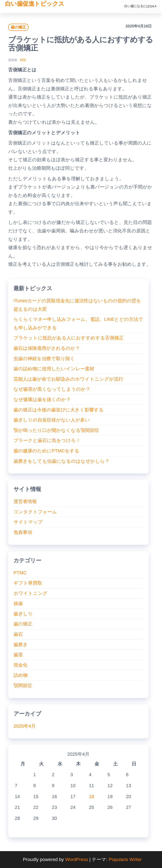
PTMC (20, 573)
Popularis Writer (125, 859)
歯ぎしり (23, 614)
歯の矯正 (18, 27)
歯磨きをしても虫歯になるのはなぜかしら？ (61, 461)
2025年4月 (25, 726)
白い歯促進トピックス (35, 4)
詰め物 (21, 675)
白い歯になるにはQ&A (141, 6)
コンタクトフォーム (35, 512)
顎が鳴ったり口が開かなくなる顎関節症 (56, 430)
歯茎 (18, 655)
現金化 (20, 665)
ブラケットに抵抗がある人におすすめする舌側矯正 (69, 338)
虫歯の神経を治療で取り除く (44, 359)
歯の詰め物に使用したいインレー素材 (54, 369)
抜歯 (18, 603)
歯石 (18, 634)
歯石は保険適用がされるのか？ (47, 348)
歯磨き (21, 645)
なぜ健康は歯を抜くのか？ (42, 399)
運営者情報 (25, 501)
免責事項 (23, 532)
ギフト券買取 (28, 583)
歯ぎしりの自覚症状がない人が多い (52, 420)
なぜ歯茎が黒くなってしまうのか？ (52, 389)
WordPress (77, 859)
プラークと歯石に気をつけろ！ (47, 440)
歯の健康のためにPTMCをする (46, 451)
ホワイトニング (30, 593)
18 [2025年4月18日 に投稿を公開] (91, 797)
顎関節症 (23, 686)
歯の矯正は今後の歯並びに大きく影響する (59, 410)
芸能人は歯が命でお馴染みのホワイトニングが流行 (68, 379)
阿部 (23, 60)
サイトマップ (28, 522)
